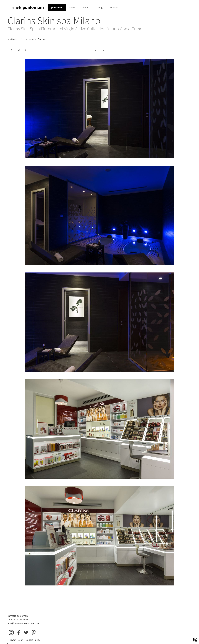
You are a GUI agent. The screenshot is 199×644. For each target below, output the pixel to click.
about (73, 7)
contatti (115, 7)
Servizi (87, 7)
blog (100, 7)
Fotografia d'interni (35, 39)
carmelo (26, 7)
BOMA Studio (195, 640)
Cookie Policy (33, 640)
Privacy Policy (16, 640)
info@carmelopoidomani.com (23, 623)
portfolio (57, 7)
